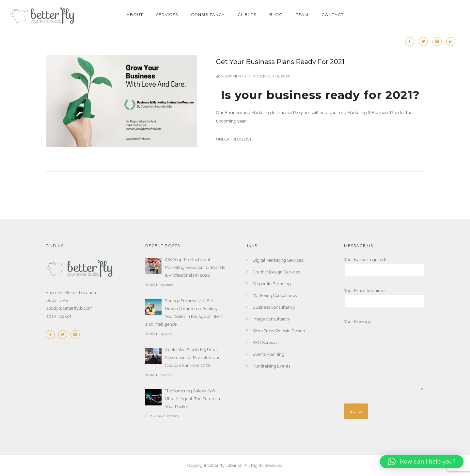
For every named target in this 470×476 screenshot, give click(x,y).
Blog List (242, 139)
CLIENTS (247, 15)
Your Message (384, 356)
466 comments (231, 76)
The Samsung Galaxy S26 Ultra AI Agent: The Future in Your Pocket (192, 399)
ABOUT (135, 15)
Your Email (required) (384, 298)
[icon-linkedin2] (451, 41)
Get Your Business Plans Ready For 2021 (280, 62)
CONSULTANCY (208, 15)
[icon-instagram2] (439, 41)
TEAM (302, 15)
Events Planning (268, 354)
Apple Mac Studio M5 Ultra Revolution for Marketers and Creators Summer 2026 (193, 358)
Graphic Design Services (276, 272)
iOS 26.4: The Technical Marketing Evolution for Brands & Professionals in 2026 (195, 267)
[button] (422, 462)
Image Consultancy (271, 319)
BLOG (276, 15)
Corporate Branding (272, 284)
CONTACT (333, 15)
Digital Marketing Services (278, 260)
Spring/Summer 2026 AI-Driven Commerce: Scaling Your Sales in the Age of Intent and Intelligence (184, 312)
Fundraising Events (271, 366)
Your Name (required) (384, 267)
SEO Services (266, 343)
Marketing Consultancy (275, 295)
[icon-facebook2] (411, 41)
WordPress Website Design (279, 331)
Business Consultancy (274, 307)
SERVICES (167, 15)
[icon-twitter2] (425, 41)
